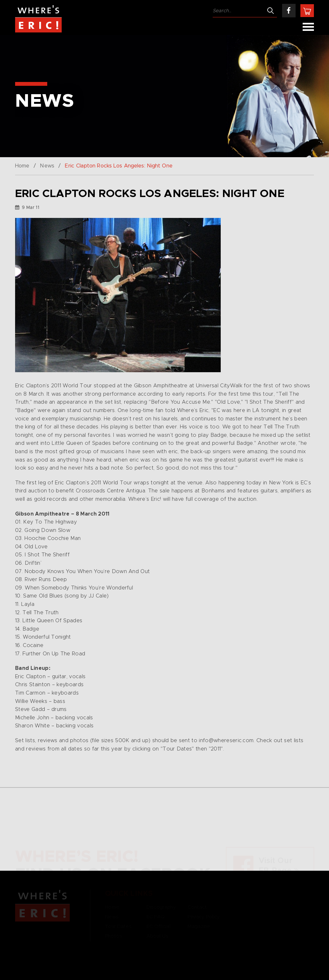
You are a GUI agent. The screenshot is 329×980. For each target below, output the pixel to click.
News (47, 166)
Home (22, 166)
